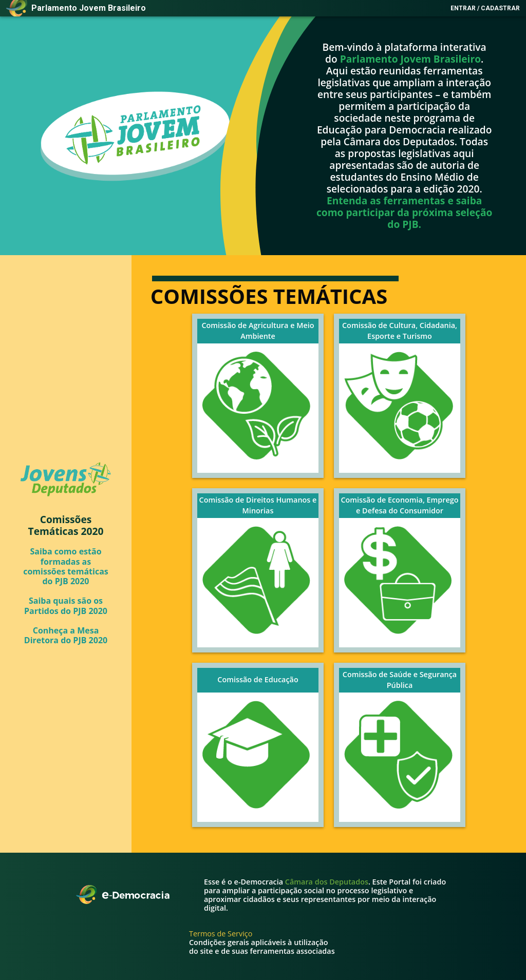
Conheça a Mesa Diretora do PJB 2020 (66, 635)
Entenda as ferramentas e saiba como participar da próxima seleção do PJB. (404, 212)
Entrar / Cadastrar (485, 8)
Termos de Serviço (221, 934)
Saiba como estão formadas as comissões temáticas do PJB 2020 (66, 566)
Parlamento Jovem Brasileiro (410, 59)
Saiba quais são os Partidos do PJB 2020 (66, 605)
